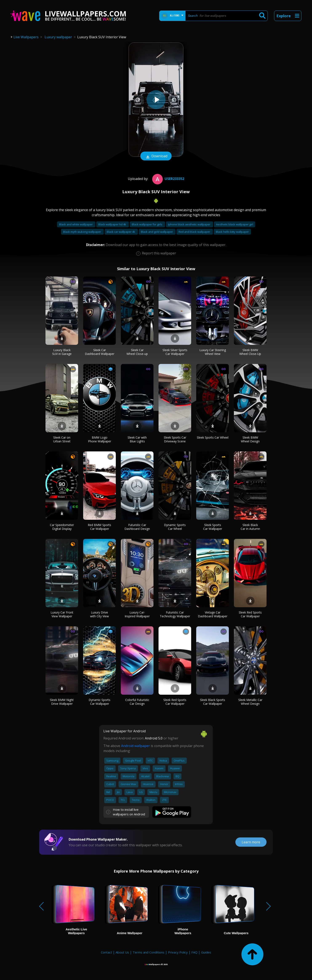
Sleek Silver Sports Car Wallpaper (175, 352)
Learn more (251, 842)
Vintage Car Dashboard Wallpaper (213, 614)
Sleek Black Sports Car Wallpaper (213, 702)
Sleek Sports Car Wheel (213, 437)
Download (156, 156)
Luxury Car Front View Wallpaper (62, 614)
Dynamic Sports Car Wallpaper (99, 702)
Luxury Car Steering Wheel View (213, 352)
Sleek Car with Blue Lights (137, 439)
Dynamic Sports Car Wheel (175, 527)
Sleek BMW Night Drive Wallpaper (62, 702)
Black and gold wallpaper (157, 232)
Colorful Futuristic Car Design (137, 702)
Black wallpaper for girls (147, 224)
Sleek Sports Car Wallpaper (213, 527)
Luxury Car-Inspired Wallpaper (137, 614)
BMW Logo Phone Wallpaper (100, 439)
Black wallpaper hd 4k (113, 224)
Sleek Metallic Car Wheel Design (250, 702)
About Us (122, 952)
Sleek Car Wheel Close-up (137, 352)
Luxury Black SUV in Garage (62, 352)
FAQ (194, 952)
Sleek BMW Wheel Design (250, 439)
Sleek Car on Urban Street (62, 439)
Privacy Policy (178, 952)
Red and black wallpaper (195, 232)
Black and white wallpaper (76, 224)
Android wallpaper (135, 746)
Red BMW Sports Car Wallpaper (99, 527)
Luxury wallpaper (58, 37)
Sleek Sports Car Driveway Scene (175, 439)
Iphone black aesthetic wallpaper (189, 224)
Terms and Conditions (149, 952)
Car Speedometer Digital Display (62, 527)
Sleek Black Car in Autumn (250, 527)
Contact (106, 952)
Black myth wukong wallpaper (82, 232)
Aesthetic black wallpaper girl (235, 224)
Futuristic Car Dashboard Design (137, 527)
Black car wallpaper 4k (121, 232)
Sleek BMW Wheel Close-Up (250, 352)
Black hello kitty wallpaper (232, 232)
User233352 (168, 179)
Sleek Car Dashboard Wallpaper (100, 352)
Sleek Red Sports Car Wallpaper (250, 614)
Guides (206, 952)
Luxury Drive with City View (99, 614)
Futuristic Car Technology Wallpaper (175, 614)
